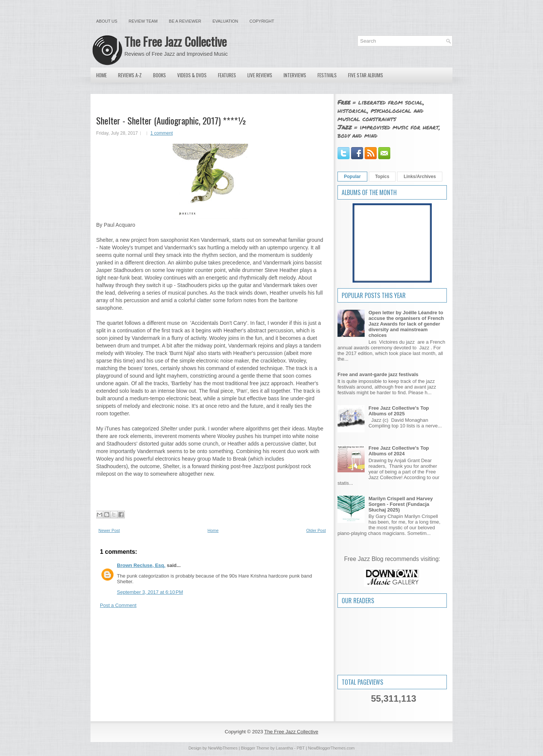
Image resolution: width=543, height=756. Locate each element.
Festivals (327, 75)
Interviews (295, 75)
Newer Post (109, 530)
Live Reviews (260, 75)
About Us (107, 21)
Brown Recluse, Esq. (141, 565)
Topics (382, 177)
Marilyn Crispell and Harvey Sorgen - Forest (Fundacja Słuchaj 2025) (401, 504)
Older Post (316, 530)
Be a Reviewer (185, 21)
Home (101, 75)
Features (227, 75)
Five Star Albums (366, 75)
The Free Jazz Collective (176, 41)
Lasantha (285, 748)
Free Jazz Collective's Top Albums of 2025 (399, 411)
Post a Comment (118, 605)
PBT (301, 748)
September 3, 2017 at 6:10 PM (150, 592)
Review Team (143, 21)
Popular (352, 177)
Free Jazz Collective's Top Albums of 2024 (399, 451)
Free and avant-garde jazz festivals (378, 374)
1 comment (162, 133)
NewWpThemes (223, 748)
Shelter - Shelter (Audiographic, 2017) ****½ (171, 120)
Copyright (262, 21)
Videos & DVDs (192, 75)
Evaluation (225, 21)
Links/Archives (420, 177)
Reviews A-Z (130, 75)
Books (160, 75)
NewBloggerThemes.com (331, 748)
